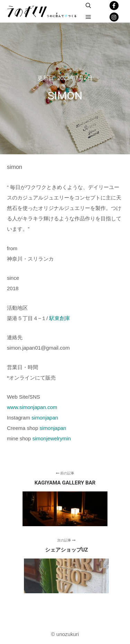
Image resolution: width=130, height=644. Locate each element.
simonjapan (45, 418)
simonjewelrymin (51, 438)
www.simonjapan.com (32, 407)
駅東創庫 (60, 318)
